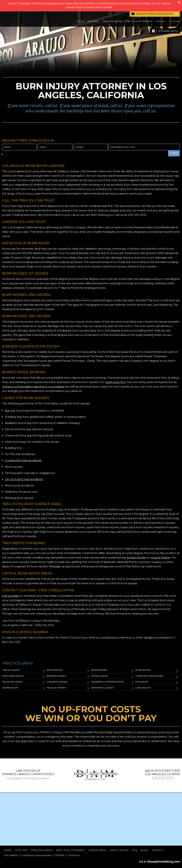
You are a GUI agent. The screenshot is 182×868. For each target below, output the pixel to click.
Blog (145, 850)
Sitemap (60, 855)
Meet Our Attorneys (139, 22)
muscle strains (160, 557)
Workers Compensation (112, 682)
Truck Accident (23, 682)
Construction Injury (157, 676)
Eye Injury (157, 682)
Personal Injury (23, 676)
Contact (161, 22)
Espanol (175, 22)
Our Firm (93, 22)
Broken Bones (68, 676)
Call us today (11, 596)
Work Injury (23, 688)
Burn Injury (157, 670)
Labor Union (97, 850)
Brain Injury (112, 670)
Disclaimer (11, 855)
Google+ (74, 855)
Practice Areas (112, 22)
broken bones (136, 557)
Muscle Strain (68, 688)
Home (81, 22)
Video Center (119, 850)
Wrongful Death (112, 688)
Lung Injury (157, 688)
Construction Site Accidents (23, 460)
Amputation (68, 670)
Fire (7, 411)
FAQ (135, 850)
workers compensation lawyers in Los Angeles (33, 386)
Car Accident (23, 670)
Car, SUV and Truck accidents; (25, 479)
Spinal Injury (112, 676)
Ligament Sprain (68, 682)
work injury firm (116, 382)
